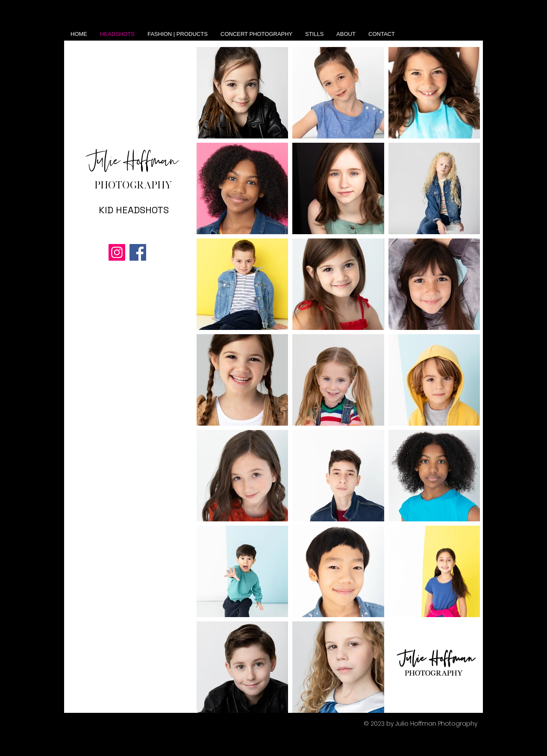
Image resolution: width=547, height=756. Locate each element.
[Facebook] (138, 252)
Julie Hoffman (134, 161)
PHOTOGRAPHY (134, 185)
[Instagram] (117, 252)
